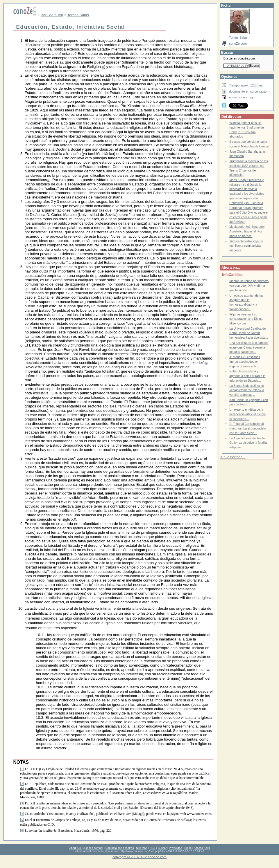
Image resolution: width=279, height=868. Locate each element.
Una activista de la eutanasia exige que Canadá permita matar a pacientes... (249, 347)
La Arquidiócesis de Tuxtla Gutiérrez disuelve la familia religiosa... (248, 443)
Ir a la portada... (233, 457)
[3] (43, 123)
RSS (153, 848)
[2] (192, 67)
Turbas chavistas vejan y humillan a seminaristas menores (246, 246)
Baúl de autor (52, 15)
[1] (102, 67)
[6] (206, 363)
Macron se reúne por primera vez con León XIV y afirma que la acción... (249, 286)
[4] (49, 180)
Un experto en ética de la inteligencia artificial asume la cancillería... (247, 414)
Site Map (142, 848)
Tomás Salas (78, 15)
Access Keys (202, 848)
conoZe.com (238, 44)
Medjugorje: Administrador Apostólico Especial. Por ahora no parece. (247, 231)
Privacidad (176, 848)
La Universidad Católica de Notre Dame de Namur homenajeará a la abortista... (249, 333)
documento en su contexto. (248, 91)
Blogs (188, 848)
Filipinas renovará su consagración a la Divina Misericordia (246, 319)
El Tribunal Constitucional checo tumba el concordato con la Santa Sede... (248, 428)
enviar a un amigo (242, 97)
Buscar (162, 848)
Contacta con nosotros (120, 848)
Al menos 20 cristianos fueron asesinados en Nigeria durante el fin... (245, 362)
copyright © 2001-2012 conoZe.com (139, 857)
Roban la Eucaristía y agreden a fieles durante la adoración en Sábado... (247, 376)
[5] (168, 215)
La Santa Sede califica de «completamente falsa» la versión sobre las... (247, 390)
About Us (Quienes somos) (86, 848)
